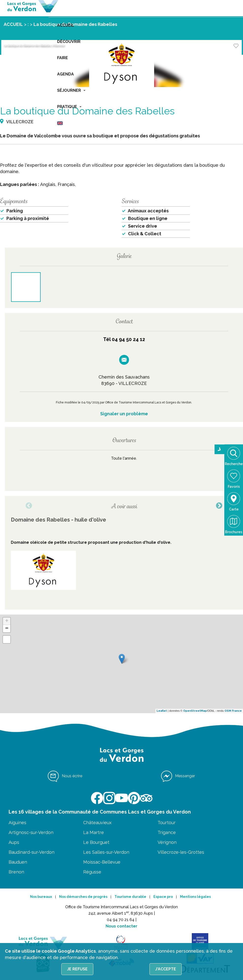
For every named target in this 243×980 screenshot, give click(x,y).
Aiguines (17, 823)
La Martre (94, 832)
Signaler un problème (124, 414)
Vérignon (167, 842)
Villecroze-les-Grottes (181, 852)
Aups (14, 842)
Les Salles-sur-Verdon (106, 852)
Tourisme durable (130, 897)
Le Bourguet (96, 842)
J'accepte (166, 969)
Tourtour (167, 823)
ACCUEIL (66, 25)
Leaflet (162, 711)
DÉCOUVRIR (69, 42)
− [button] (7, 629)
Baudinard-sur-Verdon (32, 852)
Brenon (16, 872)
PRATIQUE (69, 107)
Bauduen (18, 862)
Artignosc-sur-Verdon (31, 832)
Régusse (92, 872)
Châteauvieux (97, 823)
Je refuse (77, 969)
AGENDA (65, 74)
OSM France (233, 711)
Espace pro (163, 897)
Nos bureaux (41, 897)
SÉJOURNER (71, 90)
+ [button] (7, 621)
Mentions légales (195, 897)
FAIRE (63, 58)
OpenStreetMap (195, 711)
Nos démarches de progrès (83, 897)
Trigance (167, 832)
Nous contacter (121, 926)
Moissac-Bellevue (102, 862)
